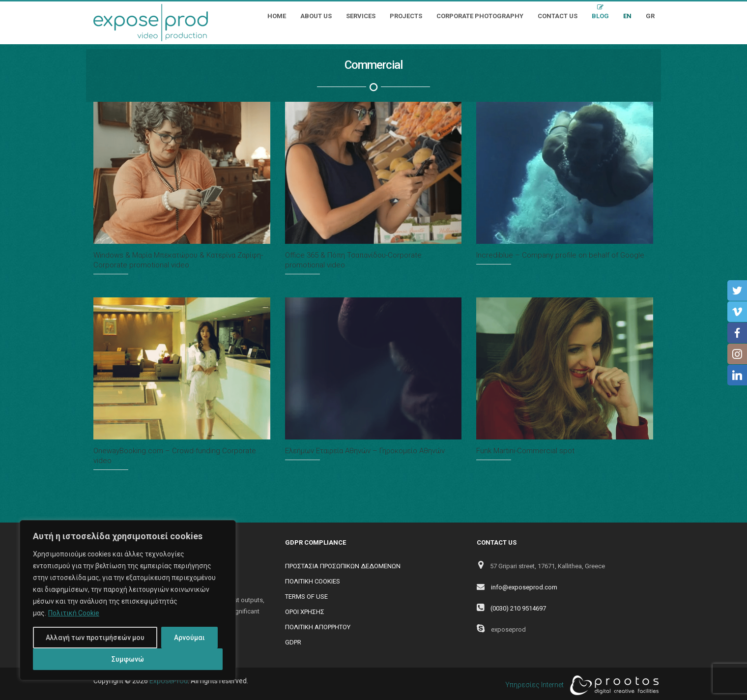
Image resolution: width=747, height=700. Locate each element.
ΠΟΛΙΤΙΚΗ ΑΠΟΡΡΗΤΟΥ (318, 627)
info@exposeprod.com (524, 587)
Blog (600, 16)
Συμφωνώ (128, 659)
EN (627, 16)
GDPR (293, 642)
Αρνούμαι (189, 638)
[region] (128, 600)
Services (361, 16)
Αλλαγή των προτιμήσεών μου (95, 638)
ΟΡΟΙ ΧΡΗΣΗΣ (305, 612)
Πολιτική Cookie (74, 613)
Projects (406, 16)
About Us (316, 16)
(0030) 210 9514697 (518, 608)
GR (650, 16)
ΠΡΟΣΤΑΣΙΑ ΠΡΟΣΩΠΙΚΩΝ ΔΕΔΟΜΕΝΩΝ (343, 566)
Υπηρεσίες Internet (579, 685)
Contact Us (558, 16)
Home (277, 16)
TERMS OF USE (306, 597)
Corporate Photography (480, 16)
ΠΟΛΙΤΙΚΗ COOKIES (313, 581)
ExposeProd (169, 681)
